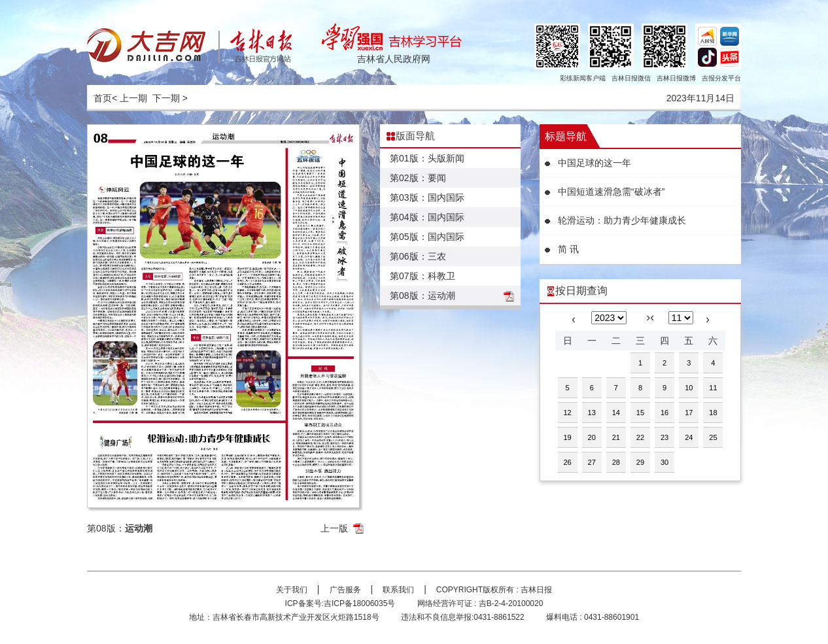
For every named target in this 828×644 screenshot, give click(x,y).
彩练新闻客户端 (583, 78)
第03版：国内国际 (427, 197)
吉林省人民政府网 (394, 59)
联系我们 (398, 590)
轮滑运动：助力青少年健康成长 (622, 220)
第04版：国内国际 (427, 217)
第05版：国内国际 (427, 237)
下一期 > (170, 98)
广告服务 (345, 590)
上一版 (334, 528)
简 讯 (568, 249)
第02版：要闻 (418, 178)
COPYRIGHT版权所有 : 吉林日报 (494, 590)
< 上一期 (129, 98)
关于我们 (292, 590)
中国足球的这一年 (595, 163)
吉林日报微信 (631, 78)
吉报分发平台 (721, 78)
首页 (103, 98)
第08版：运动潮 (423, 296)
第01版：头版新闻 (427, 158)
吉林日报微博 (676, 78)
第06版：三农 (418, 256)
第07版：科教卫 (423, 276)
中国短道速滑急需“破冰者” (611, 192)
